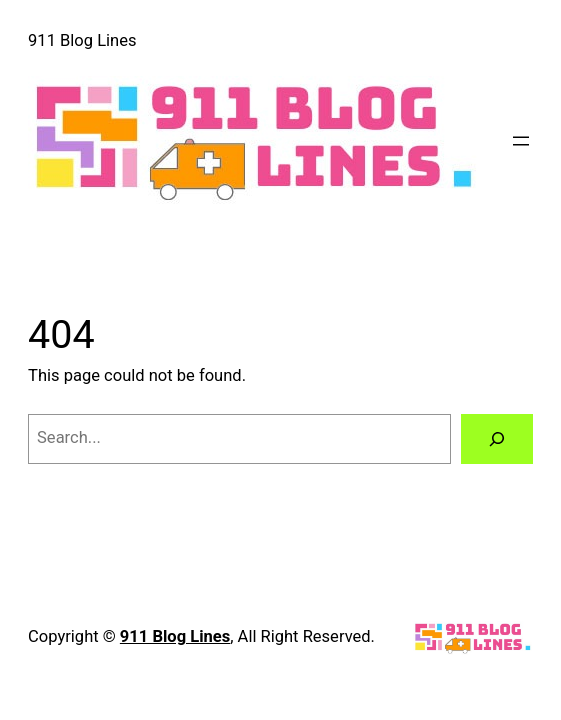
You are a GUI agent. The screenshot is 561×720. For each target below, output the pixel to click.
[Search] (497, 439)
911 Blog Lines (82, 40)
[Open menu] (521, 141)
